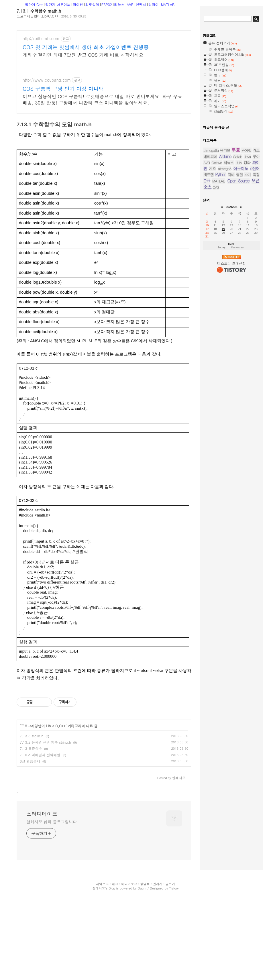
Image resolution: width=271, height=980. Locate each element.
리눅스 (119, 4)
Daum (142, 872)
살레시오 (99, 872)
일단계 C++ (34, 4)
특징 (256, 289)
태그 (115, 868)
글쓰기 (170, 868)
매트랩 (209, 289)
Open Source (238, 295)
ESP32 (107, 4)
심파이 (154, 4)
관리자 (158, 868)
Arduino (225, 271)
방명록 (145, 868)
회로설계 (92, 4)
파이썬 (78, 4)
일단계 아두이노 (58, 4)
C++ (207, 295)
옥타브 (225, 265)
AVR (130, 4)
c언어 (255, 283)
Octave (217, 277)
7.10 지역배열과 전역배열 (40, 667)
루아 (256, 271)
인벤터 (141, 4)
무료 (236, 265)
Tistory (174, 872)
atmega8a (211, 265)
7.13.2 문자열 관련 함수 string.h (45, 654)
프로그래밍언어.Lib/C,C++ (38, 16)
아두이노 (241, 283)
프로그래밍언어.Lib (36, 638)
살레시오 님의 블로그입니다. (52, 806)
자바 (231, 289)
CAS (216, 302)
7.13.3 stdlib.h (32, 648)
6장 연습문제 (30, 673)
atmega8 (225, 283)
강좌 (247, 277)
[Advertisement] (60, 718)
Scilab (238, 271)
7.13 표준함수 (31, 661)
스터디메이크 (42, 798)
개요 (213, 283)
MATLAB (168, 4)
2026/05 (231, 321)
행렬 (239, 289)
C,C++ (60, 638)
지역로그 (102, 868)
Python (221, 289)
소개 (248, 289)
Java (248, 271)
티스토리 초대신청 (231, 378)
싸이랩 (246, 265)
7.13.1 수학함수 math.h (39, 11)
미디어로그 (129, 868)
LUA (239, 277)
